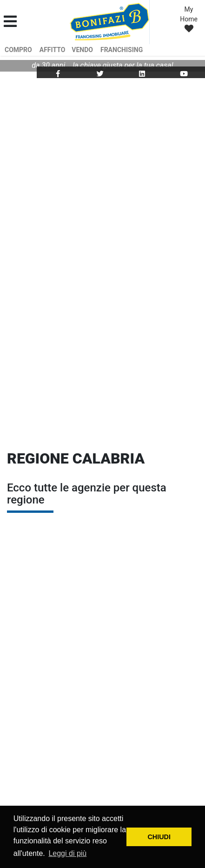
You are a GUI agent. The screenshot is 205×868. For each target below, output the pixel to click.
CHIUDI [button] (159, 837)
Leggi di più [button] (67, 853)
